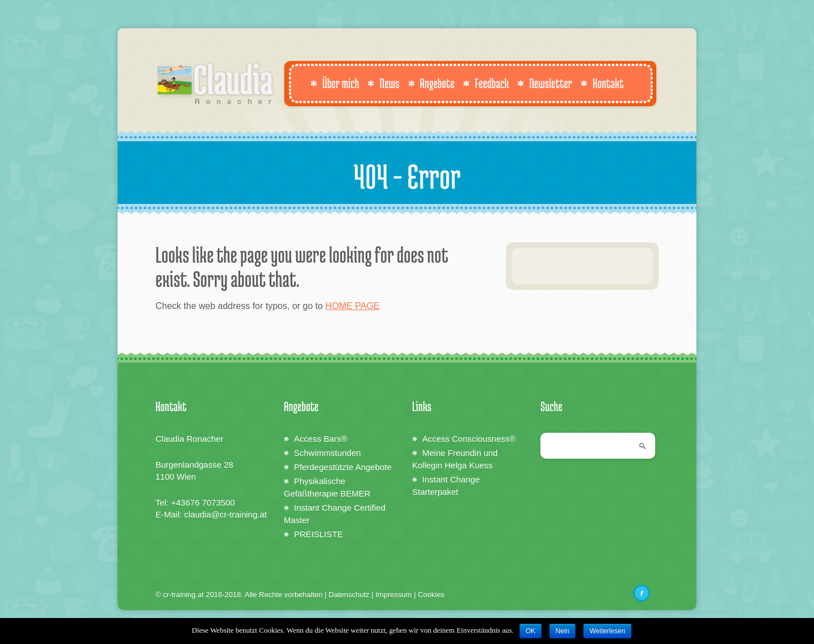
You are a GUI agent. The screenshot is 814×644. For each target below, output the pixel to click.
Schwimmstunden (327, 453)
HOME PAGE (353, 306)
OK (531, 631)
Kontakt (602, 83)
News (383, 83)
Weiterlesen (607, 631)
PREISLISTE (319, 534)
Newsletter (545, 83)
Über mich (335, 83)
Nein (563, 631)
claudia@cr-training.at (226, 514)
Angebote (432, 83)
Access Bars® (321, 439)
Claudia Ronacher (189, 439)
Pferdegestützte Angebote (343, 467)
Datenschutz (349, 595)
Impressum (393, 595)
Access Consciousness (469, 439)
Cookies (431, 595)
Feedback (486, 83)
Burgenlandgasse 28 (194, 465)
